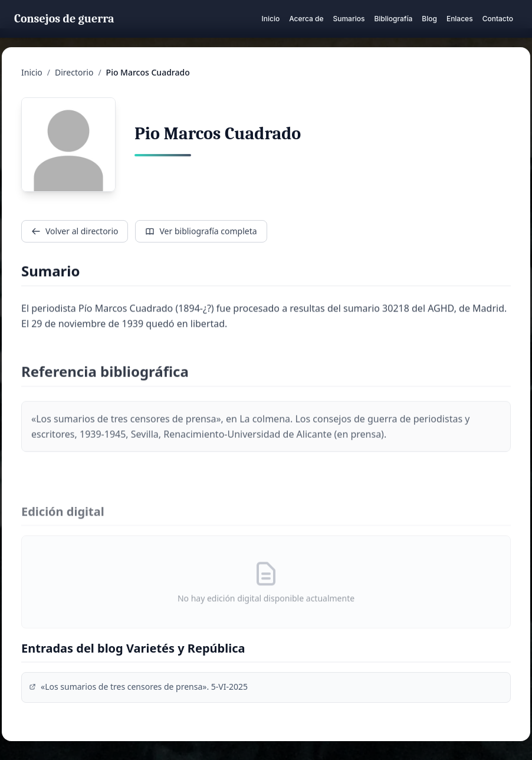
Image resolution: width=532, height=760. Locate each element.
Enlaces (460, 19)
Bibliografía (393, 19)
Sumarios (349, 19)
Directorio (74, 72)
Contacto (498, 19)
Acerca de (306, 19)
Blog (429, 19)
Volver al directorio (75, 231)
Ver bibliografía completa (201, 231)
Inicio (270, 19)
